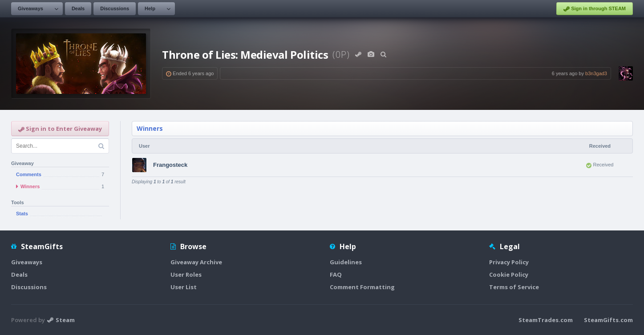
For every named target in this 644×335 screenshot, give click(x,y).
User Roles (186, 274)
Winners (150, 128)
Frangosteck (170, 165)
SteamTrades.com (546, 320)
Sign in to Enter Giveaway (60, 129)
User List (184, 287)
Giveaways (30, 8)
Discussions (115, 8)
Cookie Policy (509, 274)
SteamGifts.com (608, 320)
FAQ (336, 274)
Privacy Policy (509, 262)
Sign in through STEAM (595, 9)
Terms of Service (514, 287)
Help (150, 8)
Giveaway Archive (196, 262)
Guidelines (346, 262)
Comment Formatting (362, 287)
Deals (78, 8)
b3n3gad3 (596, 73)
